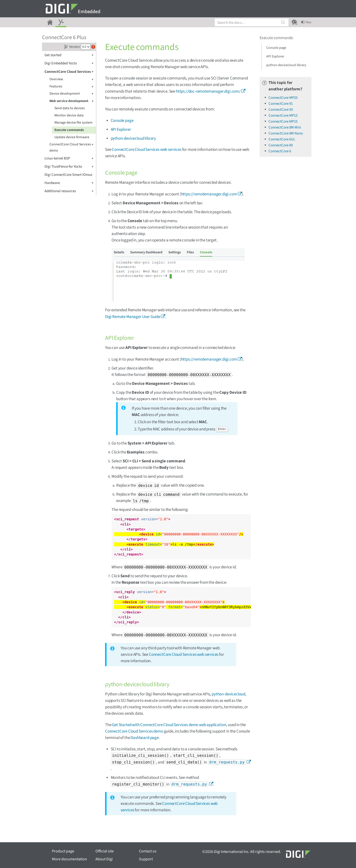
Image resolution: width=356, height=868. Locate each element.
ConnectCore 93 (281, 110)
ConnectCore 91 (281, 104)
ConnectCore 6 (280, 151)
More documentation (69, 859)
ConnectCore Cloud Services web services (146, 150)
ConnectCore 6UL (282, 139)
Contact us (148, 851)
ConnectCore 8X (281, 145)
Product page (63, 851)
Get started (69, 55)
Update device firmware (72, 137)
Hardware (69, 183)
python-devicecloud (228, 694)
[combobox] (252, 22)
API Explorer (121, 130)
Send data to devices (70, 108)
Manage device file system (73, 123)
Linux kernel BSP (69, 158)
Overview (71, 79)
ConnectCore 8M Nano (286, 133)
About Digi (104, 859)
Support (146, 859)
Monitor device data (69, 115)
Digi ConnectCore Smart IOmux (68, 175)
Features (71, 87)
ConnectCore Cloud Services (69, 72)
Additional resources (69, 191)
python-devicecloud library (133, 138)
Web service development (71, 101)
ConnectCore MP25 (283, 98)
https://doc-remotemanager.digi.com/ (208, 91)
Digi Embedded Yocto (69, 63)
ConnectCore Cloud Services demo (71, 147)
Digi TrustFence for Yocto (69, 167)
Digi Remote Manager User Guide (133, 317)
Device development (71, 94)
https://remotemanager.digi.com (209, 194)
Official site (105, 851)
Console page (122, 121)
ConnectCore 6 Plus (64, 37)
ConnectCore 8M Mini (285, 127)
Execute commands (69, 130)
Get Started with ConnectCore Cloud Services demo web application (169, 725)
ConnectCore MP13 (283, 116)
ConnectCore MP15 (283, 121)
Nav (306, 22)
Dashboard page (145, 738)
